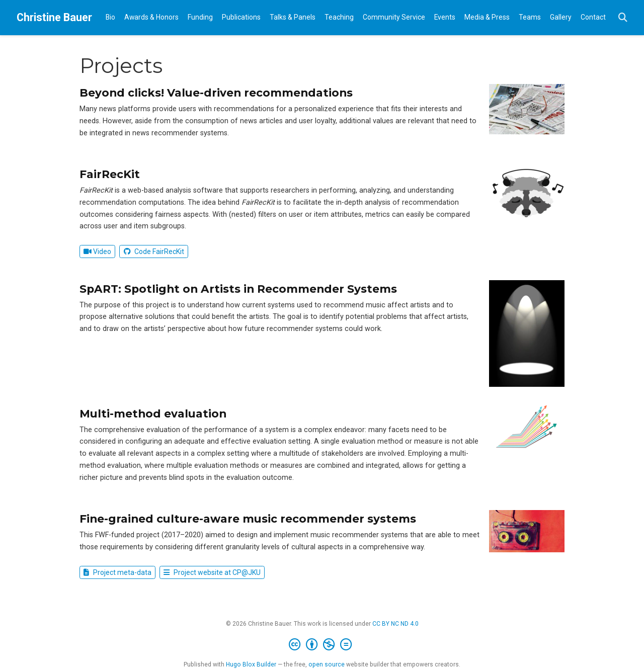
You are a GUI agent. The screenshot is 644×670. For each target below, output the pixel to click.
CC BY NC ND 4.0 (395, 624)
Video (97, 252)
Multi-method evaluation (153, 413)
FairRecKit (110, 174)
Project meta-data (117, 572)
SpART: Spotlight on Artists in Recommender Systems (238, 289)
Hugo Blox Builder (251, 664)
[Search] (623, 18)
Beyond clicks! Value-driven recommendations (216, 93)
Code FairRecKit (154, 252)
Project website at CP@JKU (212, 572)
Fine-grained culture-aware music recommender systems (248, 519)
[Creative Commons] (322, 645)
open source (327, 664)
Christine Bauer (54, 17)
